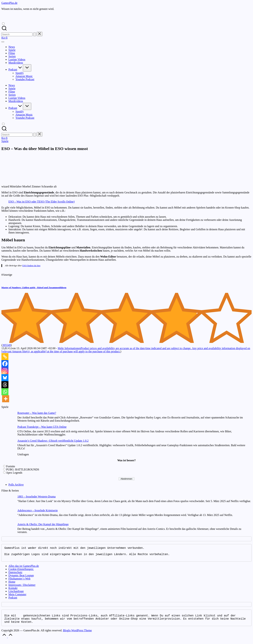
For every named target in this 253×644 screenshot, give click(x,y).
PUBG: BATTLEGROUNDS (23, 469)
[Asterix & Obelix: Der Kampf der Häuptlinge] (8, 530)
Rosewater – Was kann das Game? (37, 413)
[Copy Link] (5, 357)
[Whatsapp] (5, 392)
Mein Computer (17, 597)
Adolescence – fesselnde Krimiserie (38, 510)
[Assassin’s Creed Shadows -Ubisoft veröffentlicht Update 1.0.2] (8, 446)
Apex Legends (14, 473)
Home (12, 585)
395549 (7, 345)
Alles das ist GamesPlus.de (24, 569)
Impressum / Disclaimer (22, 588)
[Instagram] (5, 371)
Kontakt (13, 591)
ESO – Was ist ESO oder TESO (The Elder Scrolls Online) (42, 202)
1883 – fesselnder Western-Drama (36, 497)
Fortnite (11, 466)
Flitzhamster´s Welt (19, 581)
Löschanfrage (16, 594)
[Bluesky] (5, 378)
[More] (6, 399)
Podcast (13, 600)
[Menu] (3, 42)
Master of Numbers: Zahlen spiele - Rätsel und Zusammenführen (34, 287)
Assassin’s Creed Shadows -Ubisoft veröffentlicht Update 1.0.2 (53, 441)
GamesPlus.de (9, 3)
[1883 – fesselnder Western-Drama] (8, 502)
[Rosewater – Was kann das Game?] (8, 418)
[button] (35, 34)
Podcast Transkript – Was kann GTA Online (42, 427)
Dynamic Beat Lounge (21, 578)
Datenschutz (15, 575)
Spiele (5, 141)
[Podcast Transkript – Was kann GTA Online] (8, 432)
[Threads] (5, 385)
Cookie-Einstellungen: (21, 572)
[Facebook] (5, 364)
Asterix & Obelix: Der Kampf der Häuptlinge (43, 524)
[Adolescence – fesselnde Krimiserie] (8, 516)
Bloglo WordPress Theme (77, 635)
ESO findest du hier (31, 266)
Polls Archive (16, 485)
